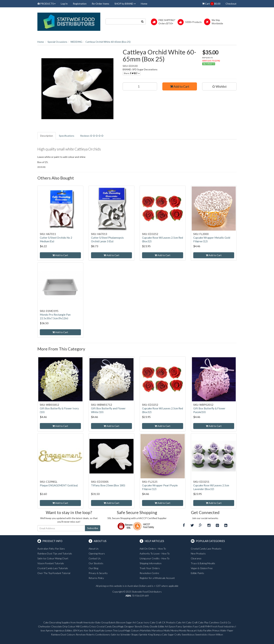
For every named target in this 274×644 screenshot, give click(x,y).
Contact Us (95, 558)
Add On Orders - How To (153, 549)
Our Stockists (96, 563)
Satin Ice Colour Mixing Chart (53, 558)
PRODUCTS (47, 4)
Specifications (67, 136)
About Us (94, 549)
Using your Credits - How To (155, 558)
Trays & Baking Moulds (203, 563)
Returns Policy (96, 578)
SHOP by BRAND (125, 4)
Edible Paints (197, 573)
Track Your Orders (150, 568)
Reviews (92, 136)
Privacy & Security (98, 573)
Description (47, 136)
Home (144, 4)
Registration (80, 4)
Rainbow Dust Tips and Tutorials (55, 553)
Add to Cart (180, 86)
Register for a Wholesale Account (157, 578)
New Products (198, 553)
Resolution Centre (149, 573)
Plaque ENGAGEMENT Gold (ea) (59, 485)
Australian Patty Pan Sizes (51, 549)
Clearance (196, 558)
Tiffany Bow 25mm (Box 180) (108, 485)
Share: (132, 73)
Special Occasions (57, 42)
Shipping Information (151, 563)
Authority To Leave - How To (155, 553)
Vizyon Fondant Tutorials (51, 563)
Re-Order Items (100, 4)
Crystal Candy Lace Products (206, 549)
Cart (211, 4)
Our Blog (93, 568)
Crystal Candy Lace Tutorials (53, 568)
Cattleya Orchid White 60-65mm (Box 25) (108, 42)
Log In (64, 4)
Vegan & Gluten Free (202, 568)
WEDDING (76, 42)
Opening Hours (97, 553)
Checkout (231, 4)
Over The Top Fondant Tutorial (54, 573)
